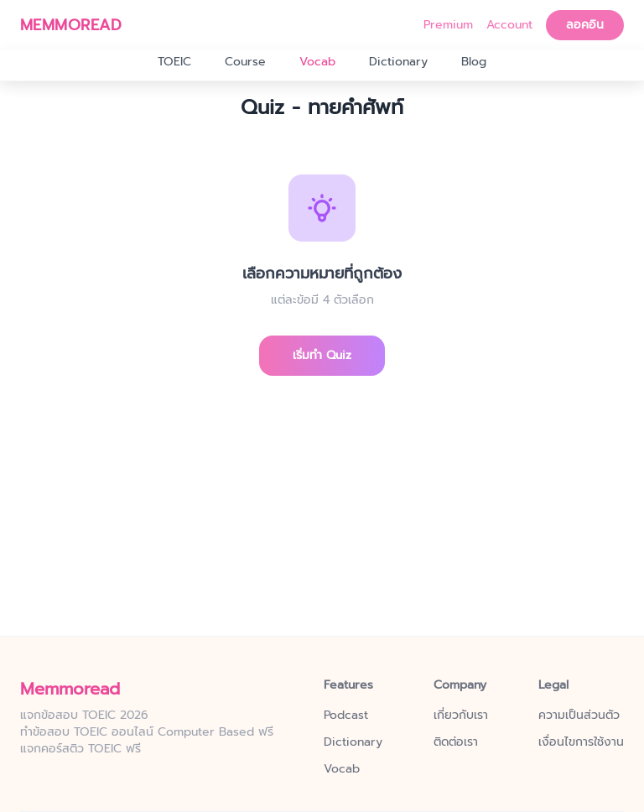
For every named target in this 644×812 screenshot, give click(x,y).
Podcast (346, 716)
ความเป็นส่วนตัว (579, 716)
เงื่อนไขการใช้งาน (581, 742)
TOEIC (174, 62)
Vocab (317, 62)
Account (509, 25)
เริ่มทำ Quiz (322, 355)
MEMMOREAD (71, 25)
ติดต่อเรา (456, 742)
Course (245, 62)
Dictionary (398, 62)
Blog (474, 62)
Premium (448, 25)
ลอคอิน (585, 25)
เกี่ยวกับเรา (461, 716)
